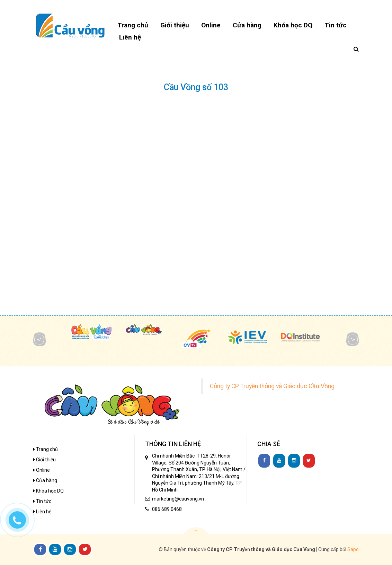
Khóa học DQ (48, 491)
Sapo (353, 549)
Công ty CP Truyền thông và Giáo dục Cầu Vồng (272, 386)
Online (42, 470)
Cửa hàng (45, 480)
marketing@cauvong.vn (178, 499)
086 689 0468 (167, 509)
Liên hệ (42, 512)
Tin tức (42, 501)
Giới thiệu (44, 460)
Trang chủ (46, 449)
